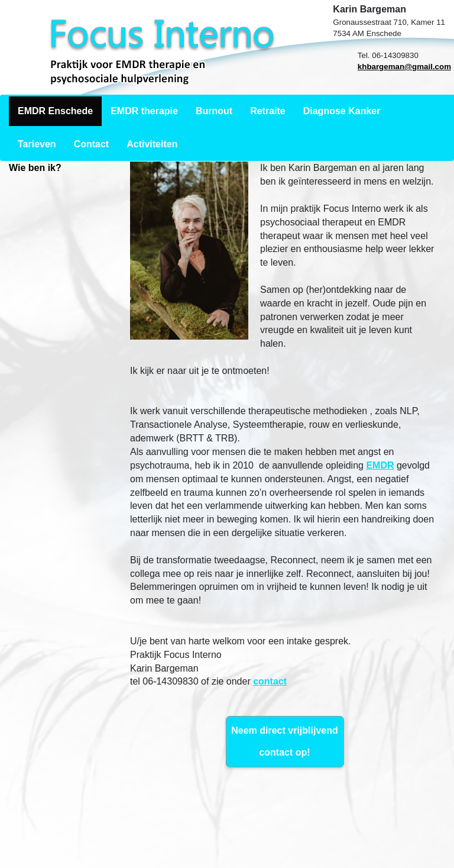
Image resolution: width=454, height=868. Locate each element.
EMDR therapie (144, 111)
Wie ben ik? (35, 168)
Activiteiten (152, 144)
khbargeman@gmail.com (404, 67)
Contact (92, 144)
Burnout (214, 111)
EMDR (380, 465)
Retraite (268, 111)
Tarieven (37, 144)
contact (270, 681)
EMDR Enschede (55, 111)
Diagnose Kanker (342, 111)
